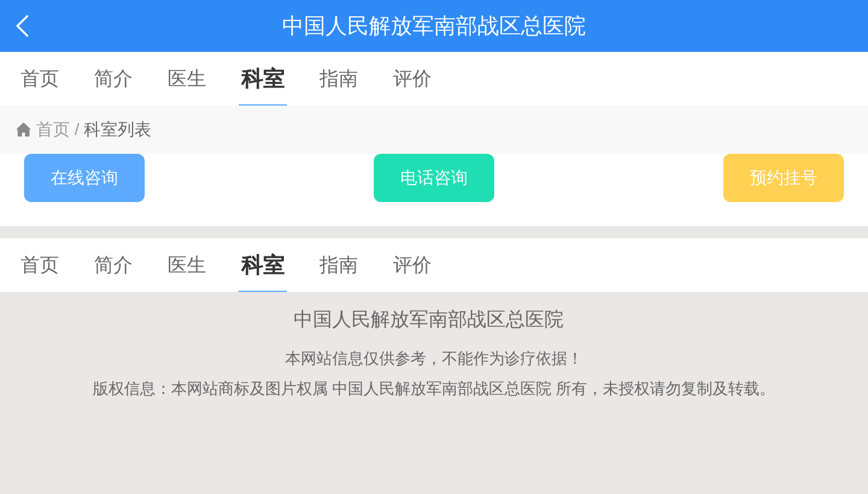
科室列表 (118, 129)
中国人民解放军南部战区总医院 (434, 319)
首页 (53, 129)
